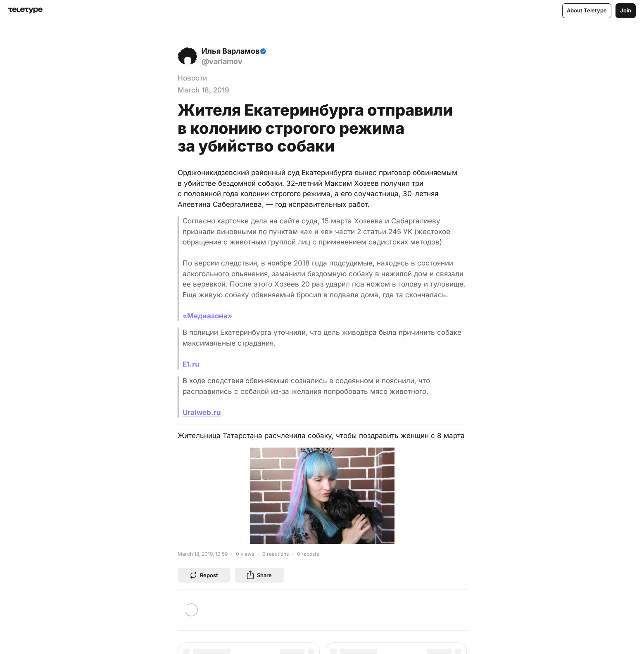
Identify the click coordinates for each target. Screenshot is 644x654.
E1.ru (191, 364)
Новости (192, 78)
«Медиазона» (207, 316)
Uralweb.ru (202, 412)
